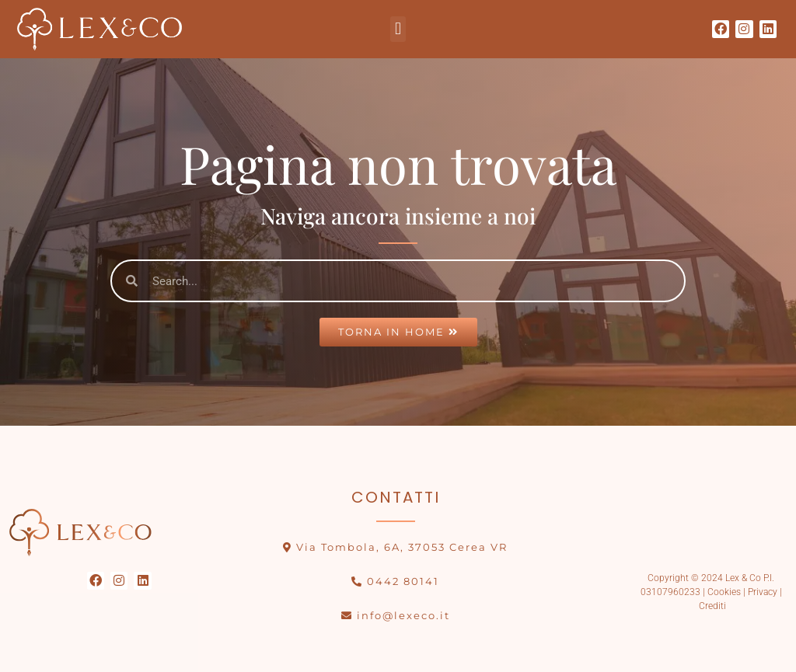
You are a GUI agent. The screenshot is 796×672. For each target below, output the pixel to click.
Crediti (712, 606)
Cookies (723, 592)
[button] (398, 29)
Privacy (763, 592)
